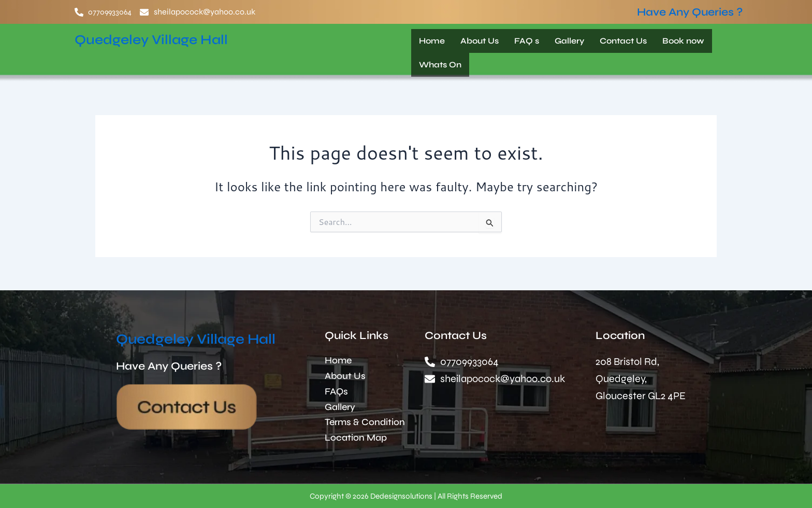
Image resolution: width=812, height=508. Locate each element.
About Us (480, 41)
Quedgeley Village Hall (164, 39)
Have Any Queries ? (690, 12)
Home (432, 41)
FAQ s (527, 41)
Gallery (569, 41)
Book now (683, 41)
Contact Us (623, 41)
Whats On (440, 65)
